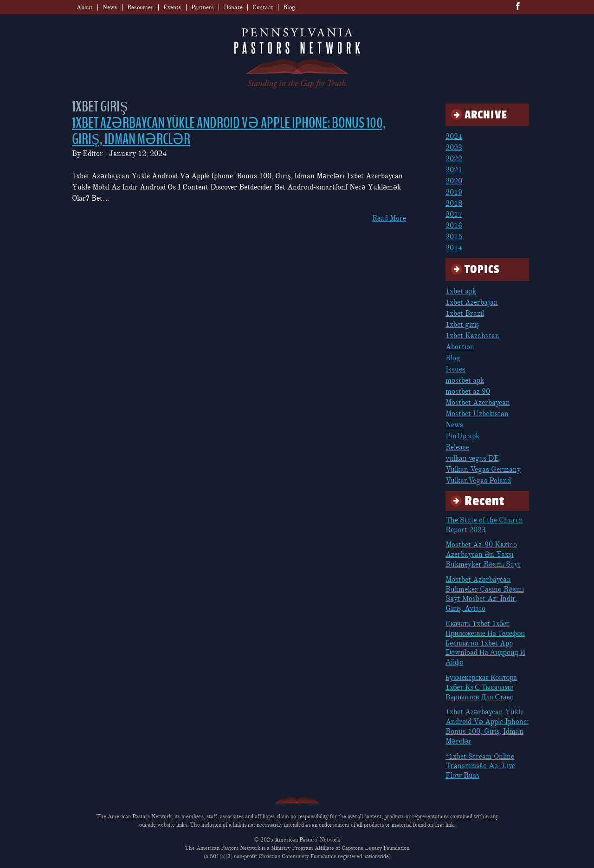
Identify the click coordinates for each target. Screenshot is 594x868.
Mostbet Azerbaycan (478, 403)
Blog (289, 7)
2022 (454, 159)
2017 (454, 215)
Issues (455, 369)
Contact (263, 7)
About (85, 7)
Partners (203, 7)
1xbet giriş (462, 325)
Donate (233, 7)
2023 (454, 148)
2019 (454, 192)
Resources (140, 7)
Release (457, 447)
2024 (454, 137)
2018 (454, 203)
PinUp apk (462, 436)
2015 (454, 237)
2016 (454, 226)
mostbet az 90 (468, 392)
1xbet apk (461, 291)
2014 (454, 248)
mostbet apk (465, 380)
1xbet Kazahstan (472, 336)
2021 (454, 170)
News (110, 7)
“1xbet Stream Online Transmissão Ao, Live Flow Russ (480, 766)
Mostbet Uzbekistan (477, 414)
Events (172, 7)
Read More (389, 218)
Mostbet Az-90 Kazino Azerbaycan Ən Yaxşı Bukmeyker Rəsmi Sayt (483, 555)
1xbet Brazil (465, 313)
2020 (454, 181)
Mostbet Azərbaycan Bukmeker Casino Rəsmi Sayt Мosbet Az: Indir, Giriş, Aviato (485, 594)
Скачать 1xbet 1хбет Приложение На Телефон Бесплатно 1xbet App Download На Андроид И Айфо (485, 643)
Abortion (460, 347)
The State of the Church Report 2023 (484, 525)
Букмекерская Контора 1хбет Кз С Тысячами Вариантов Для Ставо (481, 687)
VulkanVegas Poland (478, 481)
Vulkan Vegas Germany (483, 470)
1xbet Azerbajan (472, 302)
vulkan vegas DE (472, 458)
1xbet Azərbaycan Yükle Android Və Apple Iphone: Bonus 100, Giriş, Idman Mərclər (229, 131)
